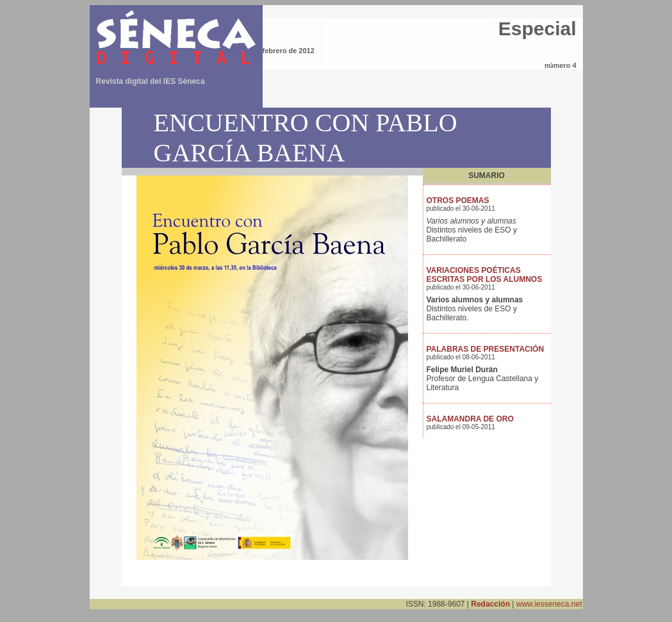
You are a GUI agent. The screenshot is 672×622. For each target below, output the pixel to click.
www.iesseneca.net (549, 604)
